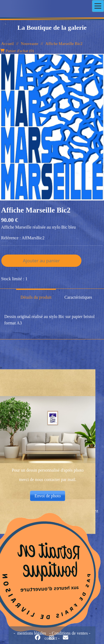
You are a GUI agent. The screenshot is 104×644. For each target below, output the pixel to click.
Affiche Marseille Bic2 (64, 44)
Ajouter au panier (41, 261)
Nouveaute (29, 44)
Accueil (8, 44)
